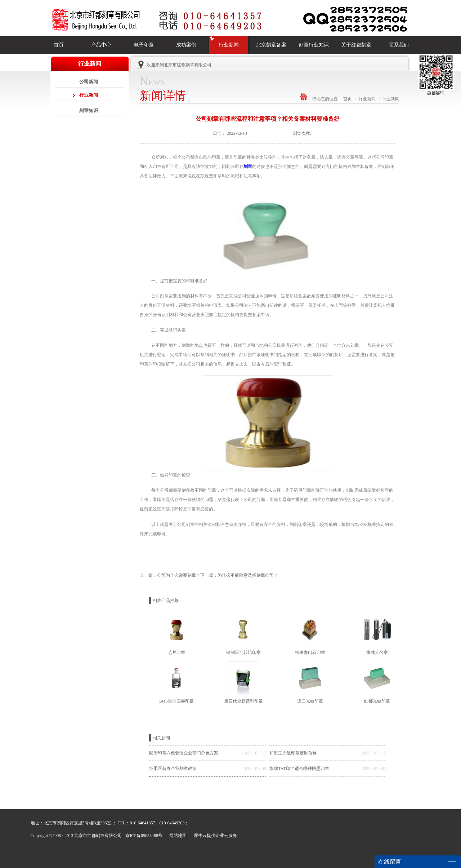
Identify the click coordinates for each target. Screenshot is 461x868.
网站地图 (177, 836)
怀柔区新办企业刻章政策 (173, 769)
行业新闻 (367, 99)
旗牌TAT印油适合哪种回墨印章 (299, 769)
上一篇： (170, 575)
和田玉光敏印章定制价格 (293, 753)
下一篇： (239, 575)
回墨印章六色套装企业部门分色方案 (184, 753)
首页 (59, 45)
